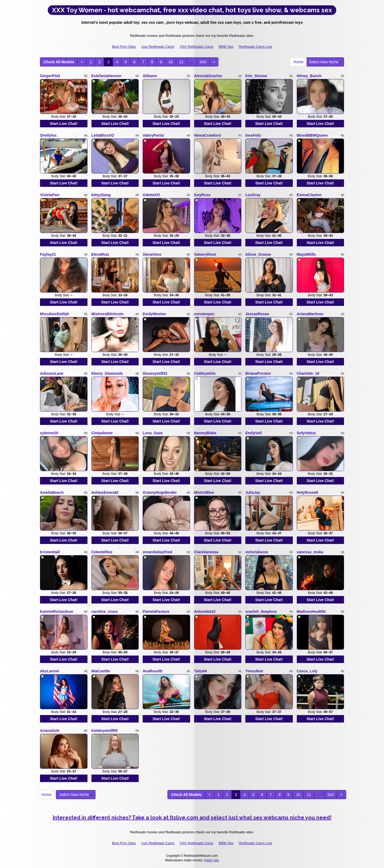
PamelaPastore (156, 611)
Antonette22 (205, 611)
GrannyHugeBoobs (160, 492)
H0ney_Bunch (309, 76)
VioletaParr (50, 195)
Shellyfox (48, 135)
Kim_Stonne (256, 76)
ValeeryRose (205, 254)
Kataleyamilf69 (105, 731)
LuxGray (253, 195)
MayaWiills (306, 254)
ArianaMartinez (310, 314)
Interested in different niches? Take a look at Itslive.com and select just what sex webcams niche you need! (192, 818)
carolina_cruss (105, 611)
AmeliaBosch (52, 492)
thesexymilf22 (155, 373)
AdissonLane (52, 373)
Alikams (150, 76)
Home (298, 62)
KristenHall (50, 552)
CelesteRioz (102, 552)
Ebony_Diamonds (107, 373)
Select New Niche (325, 62)
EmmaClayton (309, 195)
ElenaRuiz (100, 254)
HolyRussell (307, 492)
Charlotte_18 (308, 373)
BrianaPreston (258, 373)
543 (203, 62)
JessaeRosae (257, 314)
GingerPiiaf (50, 76)
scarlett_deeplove (261, 611)
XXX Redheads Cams (197, 47)
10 (171, 62)
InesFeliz (253, 135)
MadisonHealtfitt (311, 611)
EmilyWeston (154, 314)
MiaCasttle (101, 671)
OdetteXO (151, 195)
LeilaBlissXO (103, 135)
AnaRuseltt (153, 671)
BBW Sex (226, 47)
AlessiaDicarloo (208, 76)
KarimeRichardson (57, 611)
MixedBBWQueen (312, 135)
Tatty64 (201, 671)
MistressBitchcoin (108, 314)
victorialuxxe (257, 552)
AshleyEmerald (105, 492)
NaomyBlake (205, 433)
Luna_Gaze (153, 433)
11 (181, 62)
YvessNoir (254, 671)
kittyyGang (101, 195)
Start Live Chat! (64, 124)
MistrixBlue (204, 492)
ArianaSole (50, 731)
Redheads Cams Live (255, 47)
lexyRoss (202, 195)
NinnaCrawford (207, 135)
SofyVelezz (306, 433)
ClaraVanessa (206, 552)
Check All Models (59, 62)
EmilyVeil (253, 433)
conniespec (204, 314)
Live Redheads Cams (158, 47)
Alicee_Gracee (258, 254)
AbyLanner (50, 671)
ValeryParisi (153, 135)
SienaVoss (152, 254)
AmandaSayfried (157, 552)
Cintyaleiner (102, 433)
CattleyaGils (205, 373)
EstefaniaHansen (107, 76)
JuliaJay (253, 492)
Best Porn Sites (124, 47)
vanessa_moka (310, 552)
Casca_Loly (307, 671)
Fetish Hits (212, 860)
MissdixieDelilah (55, 314)
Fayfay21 (48, 254)
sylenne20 (49, 433)
